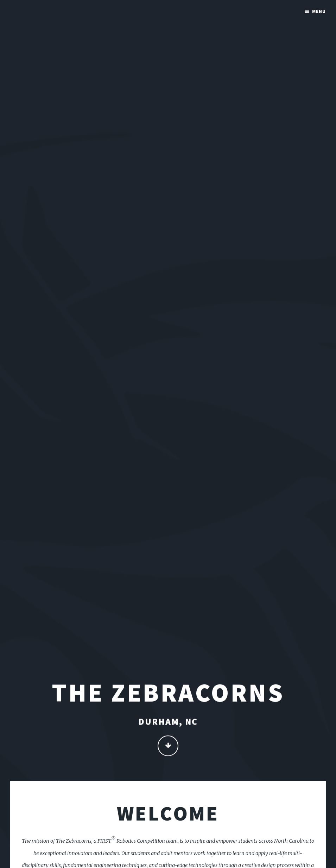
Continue (168, 746)
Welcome (168, 813)
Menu (319, 11)
